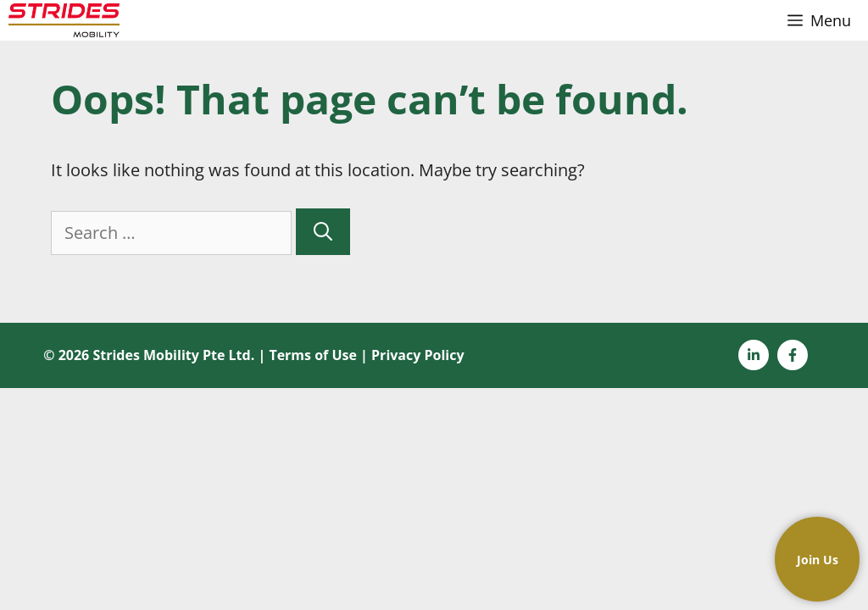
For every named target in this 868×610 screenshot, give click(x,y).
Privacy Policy (418, 355)
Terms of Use (313, 355)
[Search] (323, 232)
